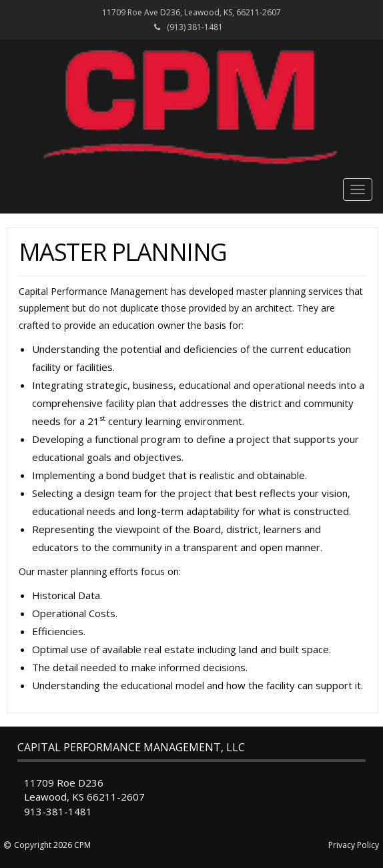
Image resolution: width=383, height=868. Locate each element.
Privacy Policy (354, 845)
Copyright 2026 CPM (52, 845)
